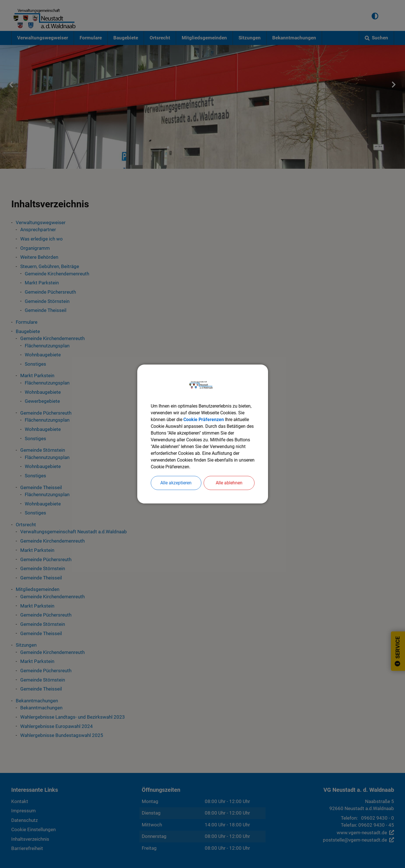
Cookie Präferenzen (204, 420)
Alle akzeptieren (176, 483)
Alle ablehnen (229, 483)
